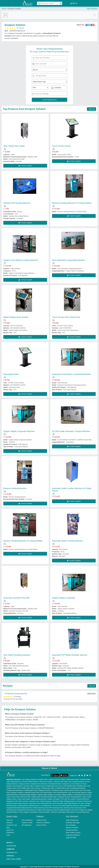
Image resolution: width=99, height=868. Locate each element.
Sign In (74, 3)
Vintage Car (83, 810)
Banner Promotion (72, 827)
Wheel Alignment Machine (70, 805)
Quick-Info (10, 830)
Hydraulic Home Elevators (39, 783)
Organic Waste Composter (64, 598)
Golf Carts (75, 810)
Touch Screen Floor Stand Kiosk (66, 317)
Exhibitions (10, 832)
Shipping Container (45, 790)
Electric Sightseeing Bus (62, 810)
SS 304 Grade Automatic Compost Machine (71, 431)
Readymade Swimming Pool (27, 810)
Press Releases (27, 820)
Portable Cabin (43, 779)
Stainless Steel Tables (61, 781)
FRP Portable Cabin (24, 788)
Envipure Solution (14, 8)
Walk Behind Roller (73, 779)
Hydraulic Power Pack (32, 792)
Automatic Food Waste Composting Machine (72, 374)
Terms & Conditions (43, 822)
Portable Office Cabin (62, 788)
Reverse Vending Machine (15, 488)
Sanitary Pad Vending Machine (17, 203)
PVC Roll (64, 799)
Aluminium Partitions (46, 781)
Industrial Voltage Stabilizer (28, 794)
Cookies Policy (41, 820)
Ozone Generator (44, 812)
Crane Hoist (15, 796)
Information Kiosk (11, 374)
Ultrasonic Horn (34, 801)
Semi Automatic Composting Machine (68, 260)
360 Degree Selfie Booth (66, 812)
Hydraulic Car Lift (68, 783)
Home (4, 8)
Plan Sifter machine (22, 801)
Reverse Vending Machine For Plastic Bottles (72, 203)
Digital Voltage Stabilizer (46, 794)
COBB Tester (36, 796)
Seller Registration (72, 820)
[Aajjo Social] (79, 775)
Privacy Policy (41, 825)
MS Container (36, 788)
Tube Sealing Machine (14, 781)
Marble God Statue (54, 799)
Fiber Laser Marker (24, 799)
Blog (8, 827)
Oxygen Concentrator (30, 812)
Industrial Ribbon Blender (30, 781)
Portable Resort (82, 786)
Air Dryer (81, 803)
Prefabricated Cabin (48, 788)
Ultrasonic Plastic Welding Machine (64, 801)
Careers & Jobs (27, 822)
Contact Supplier (25, 165)
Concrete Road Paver (83, 812)
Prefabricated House (31, 790)
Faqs (8, 835)
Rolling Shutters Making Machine (29, 805)
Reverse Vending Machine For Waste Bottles (23, 540)
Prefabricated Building (78, 788)
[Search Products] (38, 3)
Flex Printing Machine (60, 792)
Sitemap (9, 822)
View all (91, 109)
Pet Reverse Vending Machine (16, 693)
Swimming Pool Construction (73, 807)
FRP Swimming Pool (56, 807)
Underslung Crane (80, 794)
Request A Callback (49, 768)
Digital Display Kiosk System (16, 317)
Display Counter (24, 783)
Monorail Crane (25, 796)
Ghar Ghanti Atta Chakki (14, 146)
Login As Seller (71, 837)
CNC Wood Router (46, 792)
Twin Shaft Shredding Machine (17, 655)
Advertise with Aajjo (73, 822)
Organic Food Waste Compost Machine (21, 260)
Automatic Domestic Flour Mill (16, 598)
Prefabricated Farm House (54, 786)
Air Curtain (71, 799)
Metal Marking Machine (39, 799)
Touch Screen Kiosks (61, 146)
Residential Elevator (55, 783)
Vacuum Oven (69, 790)
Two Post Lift (57, 805)
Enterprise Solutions (73, 835)
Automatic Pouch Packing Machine (40, 803)
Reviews (94, 8)
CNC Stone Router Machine (77, 792)
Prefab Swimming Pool (41, 807)
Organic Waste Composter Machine (19, 431)
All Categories (27, 825)
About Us (10, 820)
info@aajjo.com (12, 852)
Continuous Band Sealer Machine (17, 803)
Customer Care (12, 825)
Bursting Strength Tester (49, 796)
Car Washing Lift (46, 805)
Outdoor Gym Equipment (45, 810)
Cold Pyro (54, 812)
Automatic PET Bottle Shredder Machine (70, 655)
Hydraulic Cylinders (17, 792)
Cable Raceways (46, 801)
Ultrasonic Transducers (84, 801)
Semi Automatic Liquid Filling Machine (65, 803)
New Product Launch (73, 832)
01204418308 (11, 845)
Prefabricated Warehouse (15, 790)
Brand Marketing (72, 830)
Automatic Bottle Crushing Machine (67, 540)
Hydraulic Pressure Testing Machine (70, 796)
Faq (88, 8)
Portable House (39, 786)
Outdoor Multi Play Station (57, 779)
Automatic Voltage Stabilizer (64, 794)
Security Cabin (28, 786)
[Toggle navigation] (95, 15)
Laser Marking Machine (29, 779)
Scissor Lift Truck (81, 783)
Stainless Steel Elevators (14, 786)
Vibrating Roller (85, 779)
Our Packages (71, 825)
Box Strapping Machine (77, 781)
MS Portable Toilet (70, 786)
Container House (57, 790)
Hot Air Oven (79, 790)
